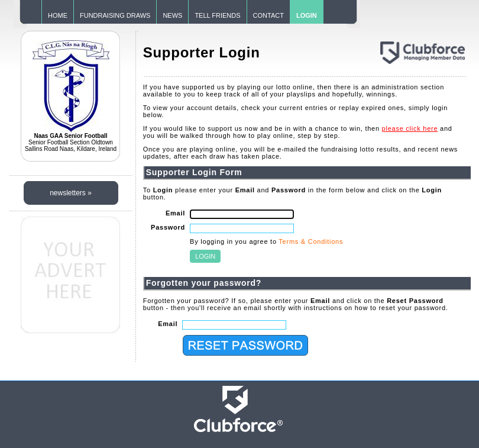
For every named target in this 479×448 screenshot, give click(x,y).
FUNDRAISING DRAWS (115, 15)
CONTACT (268, 15)
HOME (58, 15)
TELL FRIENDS (217, 15)
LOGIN (307, 15)
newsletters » (71, 193)
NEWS (172, 15)
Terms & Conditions (311, 241)
